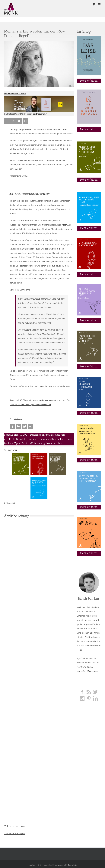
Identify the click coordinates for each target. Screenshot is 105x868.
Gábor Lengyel (18, 419)
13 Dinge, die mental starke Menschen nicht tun (41, 400)
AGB (65, 865)
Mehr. (79, 650)
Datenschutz (72, 865)
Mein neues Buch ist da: (15, 93)
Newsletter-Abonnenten (87, 671)
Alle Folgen (15, 194)
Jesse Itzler (62, 225)
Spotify (46, 194)
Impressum (59, 865)
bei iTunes (33, 194)
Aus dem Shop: (11, 450)
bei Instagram (39, 114)
